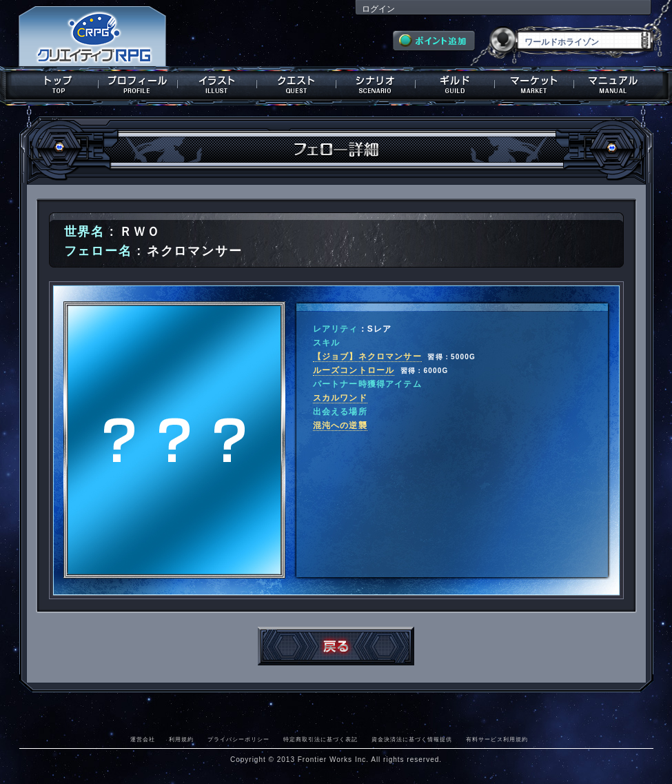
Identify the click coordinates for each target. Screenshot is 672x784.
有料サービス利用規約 (497, 739)
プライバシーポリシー (238, 739)
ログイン (378, 9)
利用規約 (181, 739)
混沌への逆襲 (340, 425)
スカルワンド (340, 398)
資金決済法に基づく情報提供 (412, 739)
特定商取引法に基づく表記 (320, 739)
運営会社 (143, 739)
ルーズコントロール (354, 370)
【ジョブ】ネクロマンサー (367, 356)
